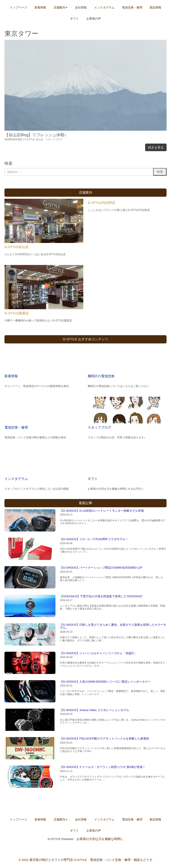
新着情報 (11, 376)
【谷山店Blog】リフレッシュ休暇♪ (35, 135)
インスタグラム (16, 479)
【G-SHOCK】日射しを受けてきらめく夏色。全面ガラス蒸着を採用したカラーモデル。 (113, 626)
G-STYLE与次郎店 (102, 203)
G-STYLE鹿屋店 (17, 313)
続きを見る (156, 147)
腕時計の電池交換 (101, 376)
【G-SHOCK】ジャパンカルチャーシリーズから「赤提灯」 (99, 653)
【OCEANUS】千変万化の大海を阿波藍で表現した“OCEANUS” (101, 596)
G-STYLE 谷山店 (34, 139)
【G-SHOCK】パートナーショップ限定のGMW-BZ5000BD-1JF (101, 568)
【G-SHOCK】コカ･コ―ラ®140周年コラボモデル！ (94, 539)
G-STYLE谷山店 (17, 247)
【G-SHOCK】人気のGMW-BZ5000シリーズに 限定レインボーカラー (105, 682)
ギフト (93, 479)
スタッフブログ (54, 139)
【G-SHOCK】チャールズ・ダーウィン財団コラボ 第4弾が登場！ (103, 767)
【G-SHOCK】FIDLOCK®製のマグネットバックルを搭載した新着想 (104, 739)
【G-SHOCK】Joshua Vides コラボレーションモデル (95, 710)
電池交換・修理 (16, 427)
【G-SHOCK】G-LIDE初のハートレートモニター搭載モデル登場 (102, 511)
